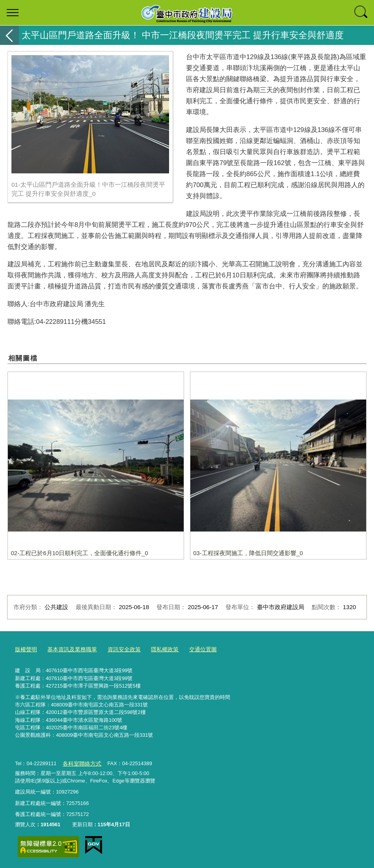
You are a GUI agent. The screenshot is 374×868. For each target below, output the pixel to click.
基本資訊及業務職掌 (69, 649)
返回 (9, 35)
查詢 (361, 13)
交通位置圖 (193, 649)
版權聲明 (25, 649)
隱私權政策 (156, 649)
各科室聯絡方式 (80, 762)
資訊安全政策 (118, 649)
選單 (13, 13)
